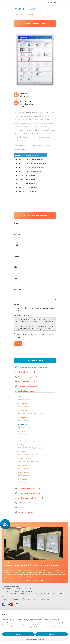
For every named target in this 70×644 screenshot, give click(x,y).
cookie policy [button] (38, 621)
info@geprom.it (8, 591)
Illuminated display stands (29, 488)
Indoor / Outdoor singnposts (30, 503)
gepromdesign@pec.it (23, 591)
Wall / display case (26, 391)
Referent (17, 234)
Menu (50, 3)
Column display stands (28, 377)
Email (16, 245)
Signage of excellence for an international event (31, 565)
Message (17, 289)
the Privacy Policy (31, 308)
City (15, 278)
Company (17, 223)
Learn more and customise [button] (35, 639)
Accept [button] (52, 634)
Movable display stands (28, 386)
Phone (16, 256)
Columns (22, 508)
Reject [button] (18, 634)
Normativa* (19, 304)
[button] (67, 614)
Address (17, 267)
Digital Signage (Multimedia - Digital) (34, 367)
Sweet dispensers (26, 512)
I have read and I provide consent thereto (34, 309)
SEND (18, 343)
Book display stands (27, 382)
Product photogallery (26, 95)
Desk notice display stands (30, 493)
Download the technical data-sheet (27, 104)
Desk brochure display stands (31, 498)
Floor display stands (27, 372)
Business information (23, 315)
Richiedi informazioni (35, 23)
